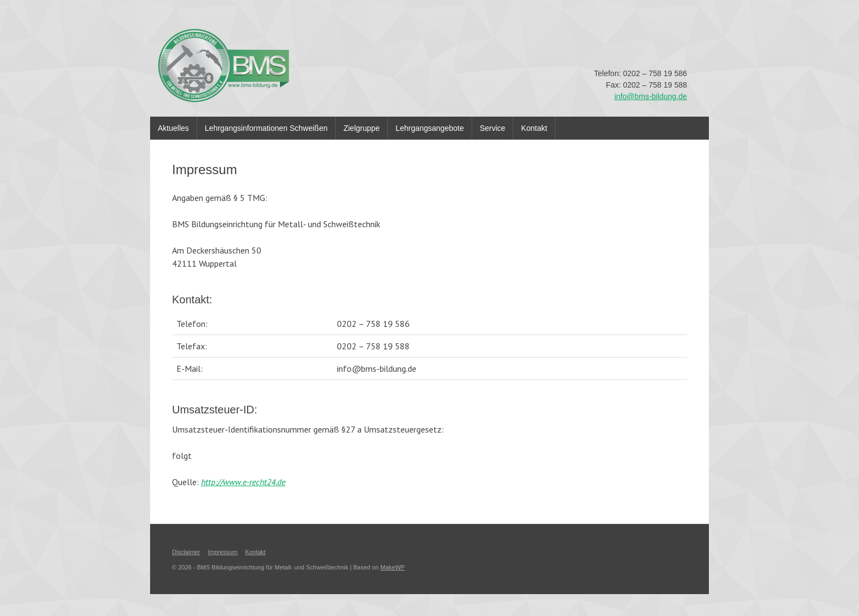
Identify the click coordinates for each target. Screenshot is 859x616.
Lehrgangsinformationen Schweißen (266, 128)
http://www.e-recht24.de (243, 482)
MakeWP (393, 567)
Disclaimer (186, 552)
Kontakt (534, 128)
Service (493, 128)
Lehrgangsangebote (430, 128)
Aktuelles (173, 128)
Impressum (222, 552)
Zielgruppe (362, 128)
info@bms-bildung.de (651, 96)
